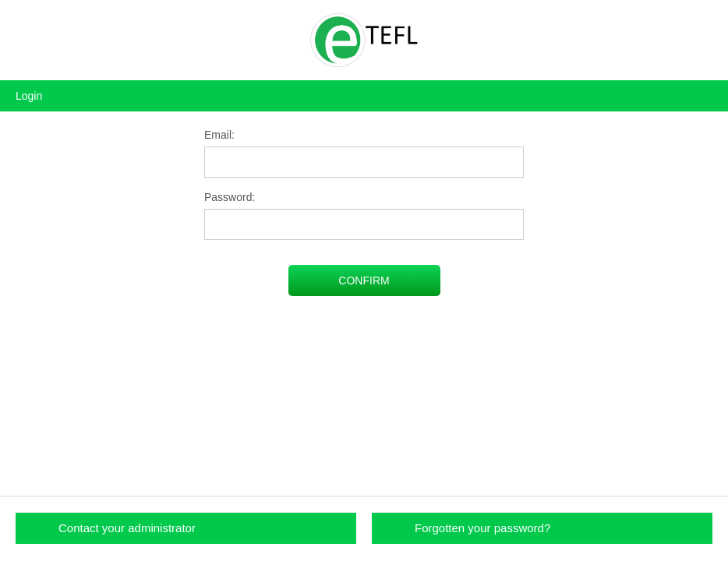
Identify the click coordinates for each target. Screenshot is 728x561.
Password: (230, 197)
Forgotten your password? (482, 528)
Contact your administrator (127, 528)
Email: (219, 135)
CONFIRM (364, 280)
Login (29, 96)
